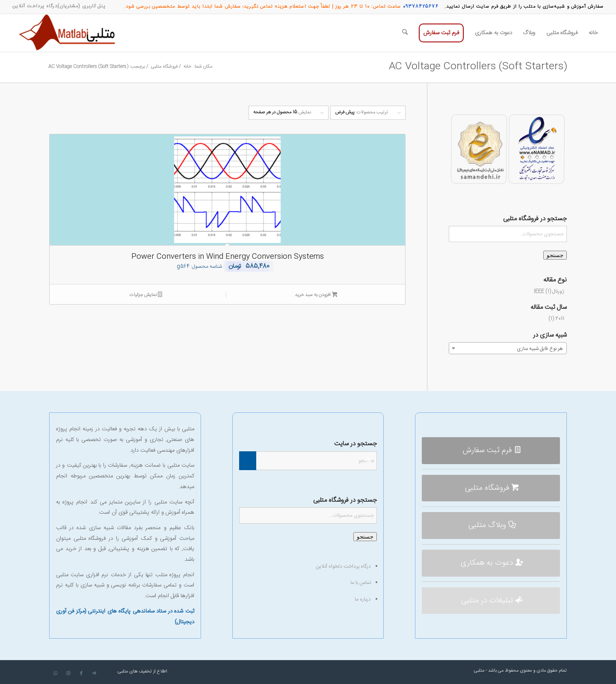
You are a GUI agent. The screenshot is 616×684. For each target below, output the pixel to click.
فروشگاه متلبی (90, 539)
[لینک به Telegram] (94, 673)
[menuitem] (81, 6)
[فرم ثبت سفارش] (491, 451)
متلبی (479, 671)
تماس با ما (361, 583)
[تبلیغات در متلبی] (491, 601)
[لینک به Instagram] (68, 673)
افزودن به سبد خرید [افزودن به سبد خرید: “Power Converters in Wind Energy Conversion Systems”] (316, 295)
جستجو (555, 255)
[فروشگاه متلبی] (491, 488)
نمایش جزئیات (146, 295)
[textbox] (508, 349)
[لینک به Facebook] (81, 673)
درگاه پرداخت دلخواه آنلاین (343, 566)
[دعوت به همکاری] (491, 563)
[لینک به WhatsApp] (56, 673)
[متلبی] (69, 33)
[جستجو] (405, 33)
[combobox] (508, 348)
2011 (560, 319)
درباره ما (363, 599)
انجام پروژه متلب (175, 575)
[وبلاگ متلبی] (491, 526)
